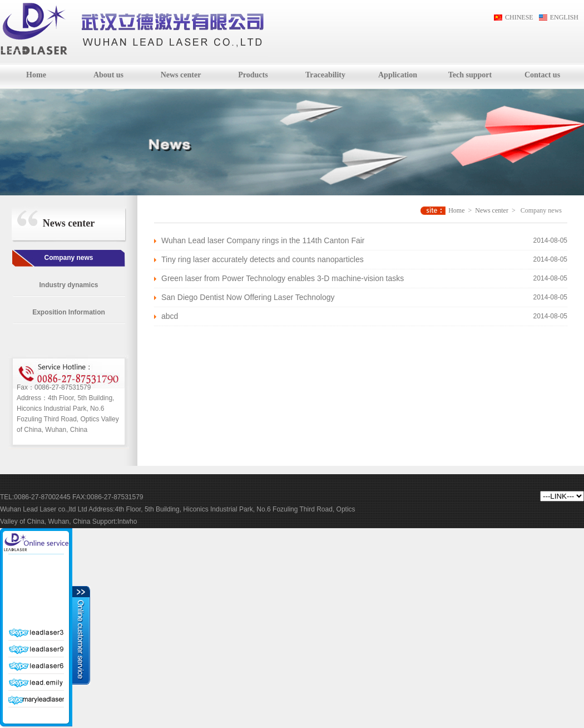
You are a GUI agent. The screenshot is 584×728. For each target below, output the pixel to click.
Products (253, 75)
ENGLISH (564, 17)
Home (36, 75)
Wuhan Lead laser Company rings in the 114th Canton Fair (263, 240)
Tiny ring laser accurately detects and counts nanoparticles (263, 259)
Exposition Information (69, 312)
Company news (68, 258)
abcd (170, 316)
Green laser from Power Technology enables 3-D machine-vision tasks (283, 278)
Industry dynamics (68, 285)
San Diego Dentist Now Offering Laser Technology (248, 297)
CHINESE (519, 17)
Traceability (325, 75)
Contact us (542, 75)
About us (108, 75)
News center (181, 75)
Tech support (470, 75)
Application (398, 75)
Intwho (127, 522)
